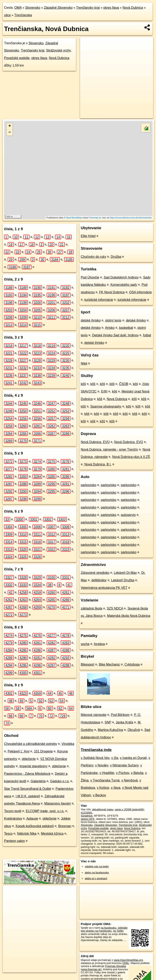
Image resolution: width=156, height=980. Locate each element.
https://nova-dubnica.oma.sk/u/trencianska (131, 218)
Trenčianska (23, 15)
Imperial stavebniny (34, 766)
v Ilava (116, 788)
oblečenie (29, 759)
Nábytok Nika (27, 834)
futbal (147, 335)
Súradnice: (87, 816)
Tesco (8, 834)
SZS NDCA (115, 608)
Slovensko (33, 8)
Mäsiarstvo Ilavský (58, 804)
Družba (116, 257)
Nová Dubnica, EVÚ (95, 442)
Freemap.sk (95, 218)
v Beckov (99, 795)
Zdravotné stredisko (95, 573)
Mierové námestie (94, 715)
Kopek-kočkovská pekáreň (35, 826)
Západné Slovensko (58, 8)
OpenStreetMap (74, 218)
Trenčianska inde (96, 750)
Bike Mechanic (109, 664)
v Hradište (107, 773)
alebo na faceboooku (97, 873)
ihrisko (110, 328)
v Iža (115, 758)
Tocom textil (13, 811)
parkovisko (89, 485)
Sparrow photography (106, 406)
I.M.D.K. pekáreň (28, 796)
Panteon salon (14, 841)
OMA (18, 8)
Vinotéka (68, 744)
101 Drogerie (43, 751)
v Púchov (123, 773)
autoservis (128, 515)
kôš (83, 384)
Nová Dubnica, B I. (98, 464)
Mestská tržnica (52, 834)
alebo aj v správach (96, 878)
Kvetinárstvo (13, 819)
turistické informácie (99, 300)
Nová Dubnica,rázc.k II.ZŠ (131, 457)
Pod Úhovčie (90, 277)
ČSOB (124, 384)
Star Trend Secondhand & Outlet (28, 789)
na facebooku (109, 928)
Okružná (134, 730)
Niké (84, 363)
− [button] (10, 133)
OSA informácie (140, 292)
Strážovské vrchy (58, 50)
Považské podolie (17, 58)
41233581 (87, 813)
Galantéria (38, 781)
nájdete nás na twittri (97, 866)
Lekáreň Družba (123, 580)
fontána (99, 644)
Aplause (32, 819)
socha (85, 644)
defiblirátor (99, 580)
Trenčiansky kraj (88, 8)
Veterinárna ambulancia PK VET (104, 588)
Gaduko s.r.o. (60, 781)
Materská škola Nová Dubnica (129, 616)
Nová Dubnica (133, 8)
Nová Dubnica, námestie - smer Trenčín (109, 450)
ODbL (126, 963)
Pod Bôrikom (120, 715)
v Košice (103, 788)
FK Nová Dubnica (112, 292)
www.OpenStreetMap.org (128, 960)
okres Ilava (111, 8)
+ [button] (10, 126)
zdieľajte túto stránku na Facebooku (104, 929)
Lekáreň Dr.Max (125, 573)
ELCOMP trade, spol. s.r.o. (45, 811)
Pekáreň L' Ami (19, 751)
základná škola (92, 608)
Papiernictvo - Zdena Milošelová (27, 774)
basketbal (126, 328)
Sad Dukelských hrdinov (121, 277)
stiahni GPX (88, 819)
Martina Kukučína (110, 730)
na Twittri (118, 931)
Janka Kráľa (125, 722)
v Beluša (137, 773)
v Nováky (102, 765)
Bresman (65, 826)
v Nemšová (130, 780)
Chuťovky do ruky (94, 257)
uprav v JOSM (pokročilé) (129, 809)
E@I (104, 391)
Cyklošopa (132, 664)
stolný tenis (113, 320)
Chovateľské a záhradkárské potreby (31, 744)
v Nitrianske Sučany (124, 765)
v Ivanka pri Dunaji (133, 758)
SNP (108, 722)
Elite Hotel (88, 236)
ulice (7, 15)
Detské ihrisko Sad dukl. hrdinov (115, 335)
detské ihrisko (91, 320)
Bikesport (88, 664)
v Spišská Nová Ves (95, 758)
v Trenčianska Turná (105, 780)
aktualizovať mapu (103, 809)
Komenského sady (124, 285)
